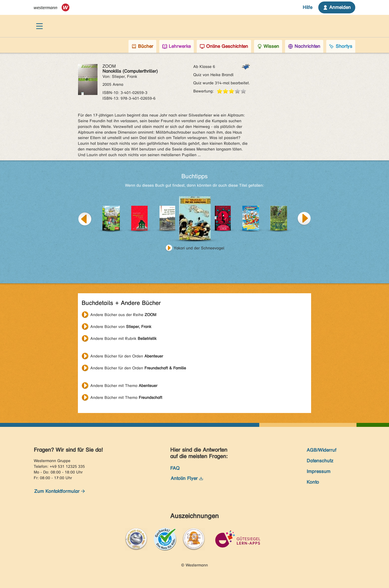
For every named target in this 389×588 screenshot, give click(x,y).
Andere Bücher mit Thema (124, 386)
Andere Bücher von (121, 327)
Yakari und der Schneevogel (199, 248)
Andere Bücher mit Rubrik (123, 338)
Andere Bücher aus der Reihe (123, 315)
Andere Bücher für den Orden (127, 356)
